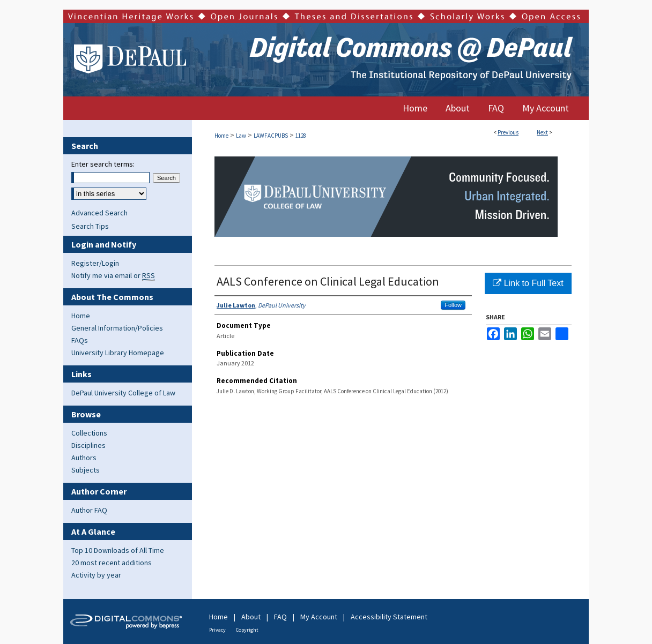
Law (241, 136)
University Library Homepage (118, 353)
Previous (508, 132)
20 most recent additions (112, 563)
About (251, 617)
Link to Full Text (528, 283)
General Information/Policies (117, 328)
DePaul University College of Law (123, 393)
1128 (301, 136)
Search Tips (90, 226)
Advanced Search (99, 213)
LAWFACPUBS (271, 136)
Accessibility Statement (389, 617)
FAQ (280, 617)
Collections (89, 433)
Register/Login (95, 263)
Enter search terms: (103, 164)
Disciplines (88, 445)
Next (542, 132)
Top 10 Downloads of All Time (118, 550)
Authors (84, 458)
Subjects (86, 470)
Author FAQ (89, 510)
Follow (453, 305)
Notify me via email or (113, 275)
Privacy (217, 630)
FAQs (80, 340)
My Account (319, 617)
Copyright (247, 630)
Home (221, 136)
